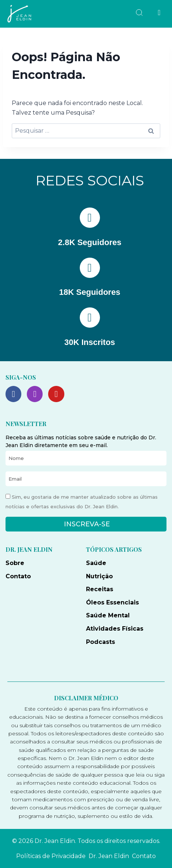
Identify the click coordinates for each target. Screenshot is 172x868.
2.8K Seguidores (90, 242)
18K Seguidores (90, 292)
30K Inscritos (90, 342)
